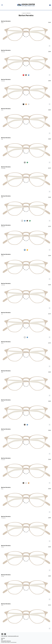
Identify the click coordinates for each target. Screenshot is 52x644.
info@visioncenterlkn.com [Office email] (13, 636)
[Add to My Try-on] (50, 46)
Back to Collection (26, 13)
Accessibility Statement (6, 641)
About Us (3, 638)
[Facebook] (2, 634)
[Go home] (26, 5)
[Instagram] (5, 634)
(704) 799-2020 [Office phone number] (4, 636)
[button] (2, 5)
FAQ (2, 640)
